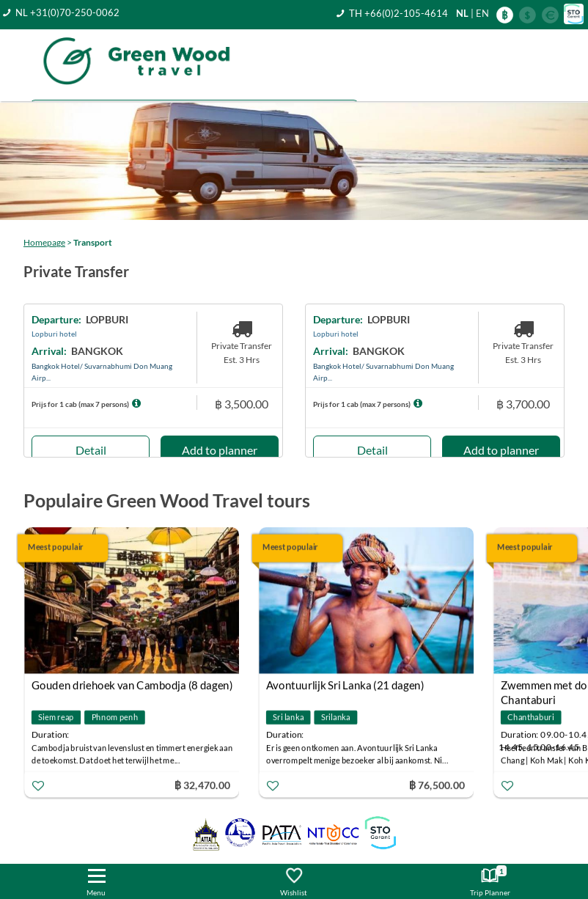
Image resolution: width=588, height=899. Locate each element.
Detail (91, 450)
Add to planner (220, 450)
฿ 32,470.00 (202, 784)
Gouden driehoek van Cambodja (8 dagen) (132, 685)
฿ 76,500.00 (437, 784)
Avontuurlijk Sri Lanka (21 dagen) (345, 685)
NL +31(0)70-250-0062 (67, 12)
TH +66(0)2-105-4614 (398, 13)
